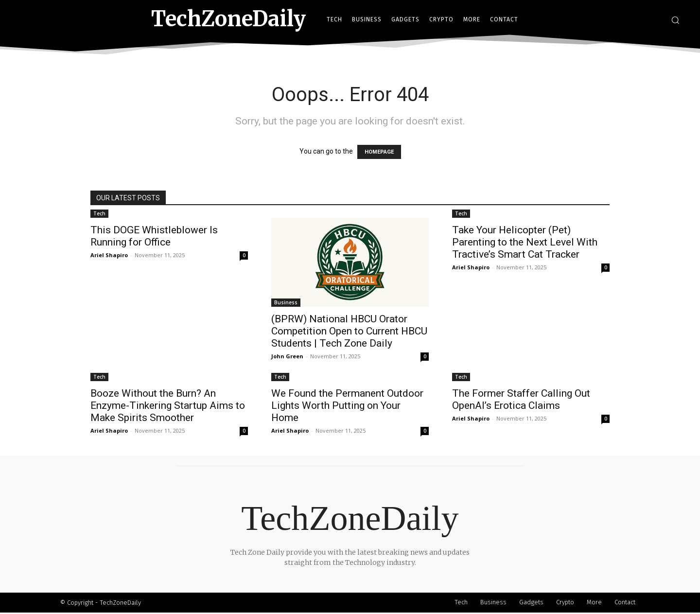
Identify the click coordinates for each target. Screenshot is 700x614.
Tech (99, 213)
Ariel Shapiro (109, 255)
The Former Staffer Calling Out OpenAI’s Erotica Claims (521, 399)
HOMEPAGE (379, 152)
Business (286, 302)
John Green (287, 356)
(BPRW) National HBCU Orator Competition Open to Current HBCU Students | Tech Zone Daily (349, 331)
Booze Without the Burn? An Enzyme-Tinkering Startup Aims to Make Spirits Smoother (168, 405)
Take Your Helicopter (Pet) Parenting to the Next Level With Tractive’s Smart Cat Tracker (525, 242)
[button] (675, 20)
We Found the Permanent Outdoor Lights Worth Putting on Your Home (347, 405)
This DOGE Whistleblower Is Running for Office (154, 236)
